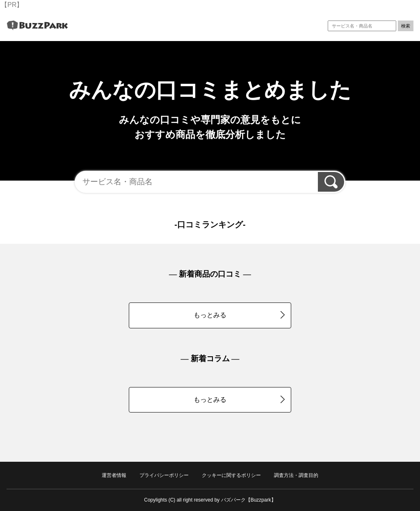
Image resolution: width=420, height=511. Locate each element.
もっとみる (239, 315)
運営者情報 (114, 475)
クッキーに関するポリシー (231, 475)
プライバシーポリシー (164, 475)
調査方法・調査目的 (296, 475)
